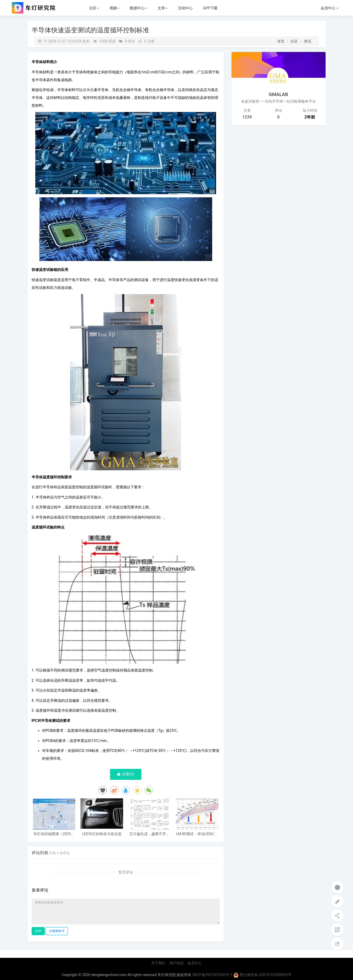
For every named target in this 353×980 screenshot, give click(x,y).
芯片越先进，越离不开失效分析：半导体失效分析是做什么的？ (149, 834)
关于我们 (158, 963)
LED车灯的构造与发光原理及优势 (102, 834)
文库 (163, 8)
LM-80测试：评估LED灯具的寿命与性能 (197, 834)
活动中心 (185, 8)
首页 (281, 41)
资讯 (308, 41)
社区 (94, 8)
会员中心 (195, 963)
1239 (247, 117)
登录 (38, 931)
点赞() (126, 774)
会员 (330, 8)
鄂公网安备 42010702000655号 (262, 975)
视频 (114, 8)
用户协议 (177, 963)
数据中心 (138, 8)
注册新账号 (57, 931)
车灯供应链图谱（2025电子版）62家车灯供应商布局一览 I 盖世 (54, 834)
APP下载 (210, 8)
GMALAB (279, 94)
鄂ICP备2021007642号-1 (212, 975)
